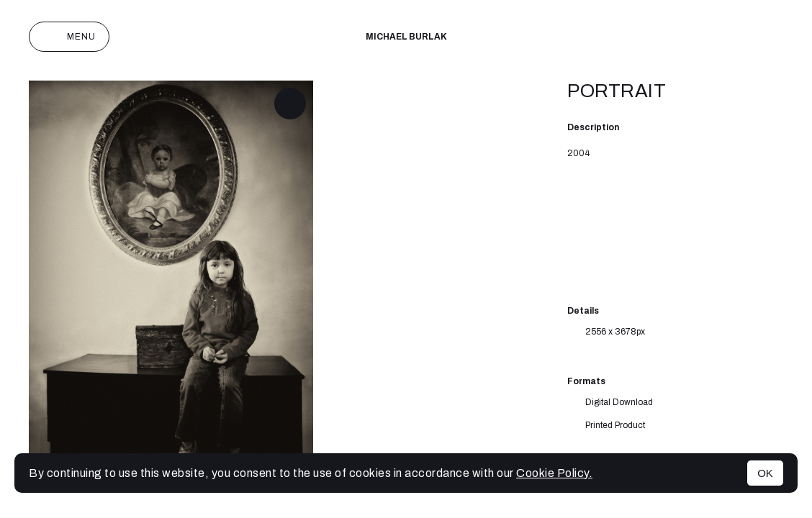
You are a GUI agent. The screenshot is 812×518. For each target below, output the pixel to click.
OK (765, 473)
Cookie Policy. (554, 473)
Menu (69, 37)
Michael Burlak (406, 37)
